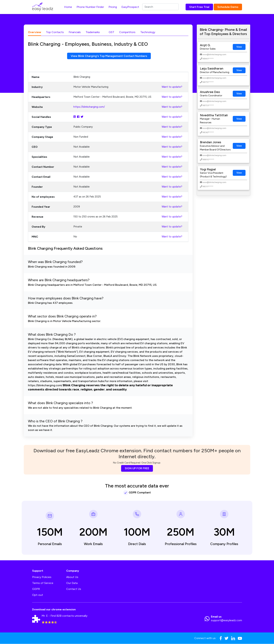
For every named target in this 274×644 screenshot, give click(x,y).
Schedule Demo (228, 7)
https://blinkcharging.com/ (89, 107)
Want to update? (172, 87)
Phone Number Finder (90, 7)
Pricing (113, 7)
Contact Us (74, 589)
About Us (72, 577)
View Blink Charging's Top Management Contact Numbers (109, 56)
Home (68, 7)
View (239, 47)
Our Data (72, 583)
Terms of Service (43, 583)
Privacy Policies (42, 577)
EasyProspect (130, 7)
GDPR (36, 589)
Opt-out (38, 595)
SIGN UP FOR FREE (137, 468)
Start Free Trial (199, 7)
